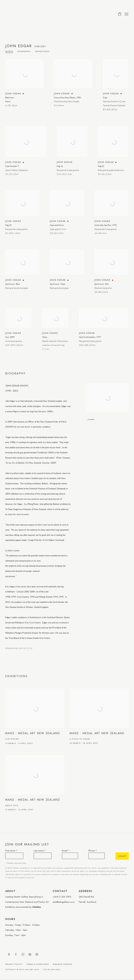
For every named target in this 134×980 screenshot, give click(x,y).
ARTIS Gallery (28, 14)
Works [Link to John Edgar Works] (9, 52)
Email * (66, 851)
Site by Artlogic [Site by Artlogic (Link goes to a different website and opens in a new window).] (52, 969)
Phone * (93, 851)
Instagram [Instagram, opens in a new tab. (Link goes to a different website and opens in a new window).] (23, 955)
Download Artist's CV (21, 649)
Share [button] (91, 419)
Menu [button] (126, 14)
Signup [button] (122, 856)
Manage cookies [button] (63, 964)
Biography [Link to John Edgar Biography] (24, 52)
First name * (11, 851)
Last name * (40, 851)
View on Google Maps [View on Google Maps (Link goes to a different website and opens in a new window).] (9, 955)
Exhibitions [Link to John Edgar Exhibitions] (42, 52)
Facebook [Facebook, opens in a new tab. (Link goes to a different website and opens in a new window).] (16, 955)
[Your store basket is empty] (120, 14)
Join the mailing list (30, 955)
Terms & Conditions (38, 964)
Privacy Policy (14, 964)
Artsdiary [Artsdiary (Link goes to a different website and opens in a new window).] (37, 907)
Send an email (37, 955)
